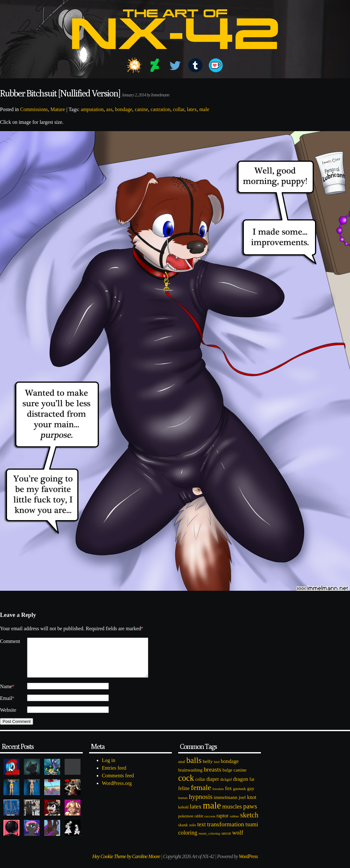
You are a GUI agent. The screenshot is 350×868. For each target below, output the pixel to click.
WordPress (248, 864)
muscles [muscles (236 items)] (232, 814)
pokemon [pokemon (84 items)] (186, 824)
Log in (108, 768)
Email (7, 706)
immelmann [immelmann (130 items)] (226, 805)
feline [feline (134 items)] (184, 796)
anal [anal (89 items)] (182, 769)
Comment (10, 641)
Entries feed (114, 776)
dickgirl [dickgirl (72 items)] (226, 787)
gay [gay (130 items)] (251, 796)
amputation (92, 109)
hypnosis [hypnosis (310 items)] (200, 804)
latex (192, 109)
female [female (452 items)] (201, 795)
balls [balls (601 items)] (194, 768)
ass (109, 109)
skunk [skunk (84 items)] (183, 833)
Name (7, 694)
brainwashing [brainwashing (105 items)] (190, 778)
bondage (123, 109)
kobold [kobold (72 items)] (183, 815)
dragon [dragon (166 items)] (241, 787)
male (204, 109)
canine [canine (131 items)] (240, 777)
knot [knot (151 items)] (252, 805)
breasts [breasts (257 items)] (212, 777)
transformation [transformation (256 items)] (226, 832)
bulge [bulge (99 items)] (227, 778)
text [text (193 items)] (202, 832)
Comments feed (118, 783)
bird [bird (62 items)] (217, 769)
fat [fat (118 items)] (252, 787)
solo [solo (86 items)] (192, 833)
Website (8, 718)
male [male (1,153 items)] (212, 813)
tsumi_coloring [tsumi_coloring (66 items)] (209, 841)
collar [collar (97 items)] (200, 787)
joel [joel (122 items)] (242, 805)
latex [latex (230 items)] (196, 814)
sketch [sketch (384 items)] (249, 823)
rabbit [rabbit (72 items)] (199, 824)
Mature (58, 109)
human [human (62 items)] (183, 805)
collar (179, 109)
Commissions (34, 109)
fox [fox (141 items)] (228, 796)
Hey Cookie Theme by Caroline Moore (126, 864)
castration (160, 109)
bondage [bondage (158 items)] (230, 769)
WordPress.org (117, 791)
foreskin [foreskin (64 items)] (218, 796)
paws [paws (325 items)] (250, 814)
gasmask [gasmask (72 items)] (240, 797)
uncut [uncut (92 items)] (226, 841)
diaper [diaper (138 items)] (213, 787)
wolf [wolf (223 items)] (238, 840)
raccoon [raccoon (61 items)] (210, 824)
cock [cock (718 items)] (186, 786)
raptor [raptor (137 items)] (222, 823)
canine (142, 109)
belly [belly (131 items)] (208, 769)
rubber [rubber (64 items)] (234, 824)
